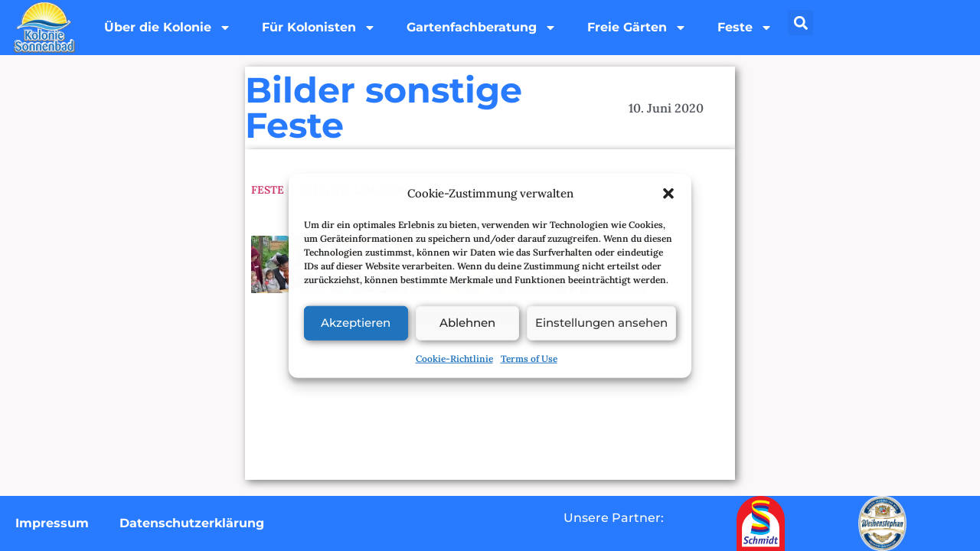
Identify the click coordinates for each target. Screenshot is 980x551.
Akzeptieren (356, 323)
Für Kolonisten (319, 28)
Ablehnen (467, 323)
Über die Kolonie (168, 28)
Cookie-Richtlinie (454, 358)
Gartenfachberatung (482, 28)
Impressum (52, 523)
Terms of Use (529, 358)
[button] (668, 194)
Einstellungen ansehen (601, 323)
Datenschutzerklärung (192, 523)
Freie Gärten (637, 28)
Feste (745, 28)
